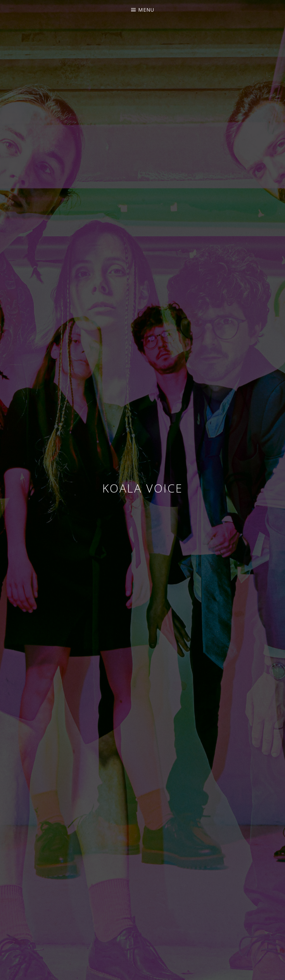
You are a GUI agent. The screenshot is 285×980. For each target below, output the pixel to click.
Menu (146, 10)
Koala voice (143, 488)
